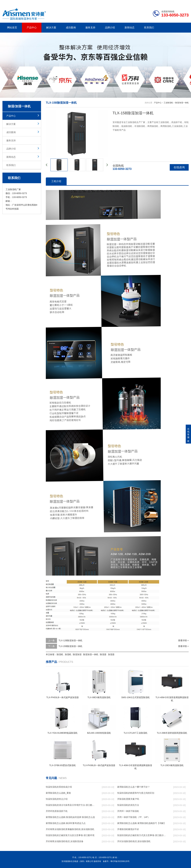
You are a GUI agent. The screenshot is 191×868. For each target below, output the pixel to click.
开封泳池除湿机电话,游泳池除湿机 (134, 841)
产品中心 (32, 28)
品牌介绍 (110, 28)
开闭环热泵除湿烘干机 (57, 811)
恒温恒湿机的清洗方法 (128, 805)
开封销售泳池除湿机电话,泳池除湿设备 (65, 841)
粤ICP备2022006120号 (120, 861)
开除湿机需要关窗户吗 (128, 799)
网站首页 (12, 28)
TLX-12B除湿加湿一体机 (70, 640)
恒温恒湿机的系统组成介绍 (59, 787)
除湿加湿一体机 (91, 654)
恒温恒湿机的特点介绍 (57, 799)
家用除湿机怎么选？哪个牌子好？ (134, 787)
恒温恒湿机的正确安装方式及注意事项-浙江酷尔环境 (142, 835)
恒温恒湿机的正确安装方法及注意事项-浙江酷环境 (70, 835)
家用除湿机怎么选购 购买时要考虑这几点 (66, 823)
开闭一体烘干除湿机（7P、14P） (134, 817)
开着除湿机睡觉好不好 (128, 829)
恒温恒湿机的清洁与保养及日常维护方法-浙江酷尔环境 (71, 805)
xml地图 (185, 2)
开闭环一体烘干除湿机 (128, 811)
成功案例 (71, 28)
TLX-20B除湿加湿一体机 (70, 646)
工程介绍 (56, 181)
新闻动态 (130, 28)
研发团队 (156, 2)
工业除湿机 (168, 103)
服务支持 (90, 28)
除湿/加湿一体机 (182, 103)
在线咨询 (179, 167)
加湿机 (68, 654)
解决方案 (51, 28)
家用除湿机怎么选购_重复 (58, 793)
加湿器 (111, 654)
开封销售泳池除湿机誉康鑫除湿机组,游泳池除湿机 (70, 829)
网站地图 (171, 2)
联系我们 (149, 28)
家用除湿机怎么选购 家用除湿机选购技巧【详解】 (141, 823)
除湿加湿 (77, 654)
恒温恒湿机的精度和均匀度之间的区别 (136, 793)
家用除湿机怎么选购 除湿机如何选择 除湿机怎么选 (70, 817)
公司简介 (142, 2)
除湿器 (103, 654)
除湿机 (60, 654)
